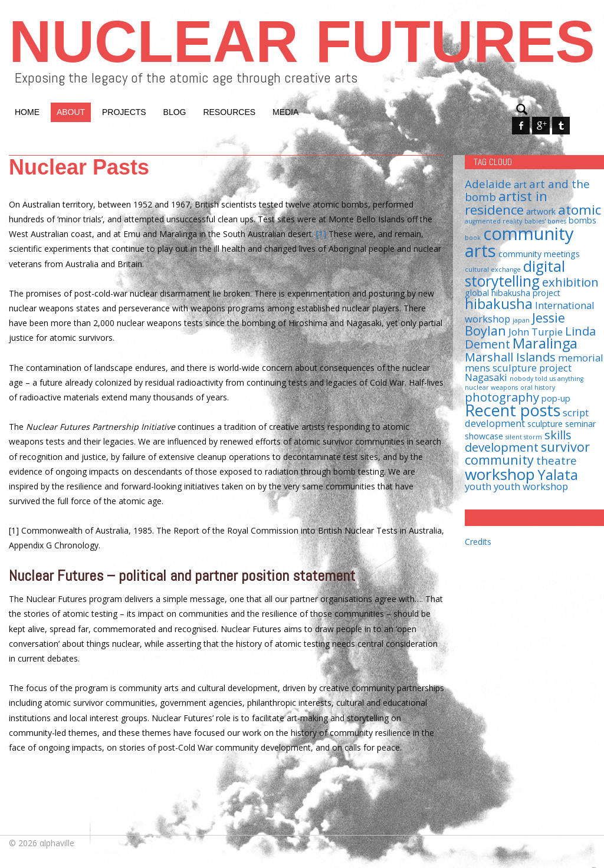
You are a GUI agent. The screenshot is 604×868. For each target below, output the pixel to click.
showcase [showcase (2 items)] (484, 436)
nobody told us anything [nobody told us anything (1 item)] (546, 379)
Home (27, 112)
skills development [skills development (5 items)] (518, 441)
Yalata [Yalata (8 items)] (558, 475)
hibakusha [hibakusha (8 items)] (499, 304)
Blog (175, 112)
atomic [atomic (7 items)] (580, 210)
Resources (229, 112)
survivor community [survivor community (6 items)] (527, 453)
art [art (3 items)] (520, 184)
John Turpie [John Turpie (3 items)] (536, 332)
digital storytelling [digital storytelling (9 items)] (515, 274)
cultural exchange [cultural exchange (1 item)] (493, 269)
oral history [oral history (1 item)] (538, 387)
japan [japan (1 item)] (521, 320)
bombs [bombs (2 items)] (582, 220)
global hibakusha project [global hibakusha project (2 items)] (513, 293)
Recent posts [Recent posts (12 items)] (513, 410)
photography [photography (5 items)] (502, 397)
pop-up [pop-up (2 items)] (556, 398)
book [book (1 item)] (473, 238)
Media (285, 112)
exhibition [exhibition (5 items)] (570, 282)
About (71, 112)
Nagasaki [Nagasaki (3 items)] (486, 377)
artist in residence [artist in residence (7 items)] (506, 203)
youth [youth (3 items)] (478, 486)
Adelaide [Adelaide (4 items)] (488, 184)
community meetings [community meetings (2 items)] (539, 254)
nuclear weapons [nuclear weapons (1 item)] (491, 387)
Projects (124, 112)
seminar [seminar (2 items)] (580, 424)
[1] (321, 234)
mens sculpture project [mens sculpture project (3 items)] (518, 368)
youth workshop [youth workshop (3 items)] (531, 486)
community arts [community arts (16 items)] (519, 242)
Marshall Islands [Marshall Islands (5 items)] (510, 357)
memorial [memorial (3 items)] (581, 358)
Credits (478, 542)
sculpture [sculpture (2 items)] (545, 424)
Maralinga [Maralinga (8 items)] (545, 343)
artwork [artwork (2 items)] (541, 211)
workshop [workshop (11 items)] (500, 474)
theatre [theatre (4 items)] (557, 460)
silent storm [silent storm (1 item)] (524, 437)
